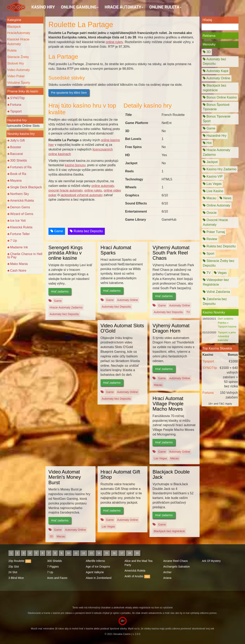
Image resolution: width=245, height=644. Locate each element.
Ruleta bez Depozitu (86, 231)
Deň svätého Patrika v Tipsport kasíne (227, 323)
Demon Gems (20, 207)
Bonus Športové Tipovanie (216, 107)
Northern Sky (19, 194)
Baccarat (16, 154)
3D (52, 536)
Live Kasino (213, 191)
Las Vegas (160, 458)
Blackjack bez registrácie (169, 531)
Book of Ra (18, 174)
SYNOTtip (17, 98)
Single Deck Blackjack (26, 187)
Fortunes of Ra (21, 167)
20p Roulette (16, 561)
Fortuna (16, 105)
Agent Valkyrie (95, 572)
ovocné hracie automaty (66, 190)
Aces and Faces (57, 578)
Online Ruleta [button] (165, 7)
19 (137, 553)
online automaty (103, 186)
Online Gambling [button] (80, 7)
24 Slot (13, 572)
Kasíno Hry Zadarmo (220, 169)
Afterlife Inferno (95, 561)
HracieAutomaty (19, 33)
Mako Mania (19, 264)
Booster (16, 147)
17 (122, 553)
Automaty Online (128, 300)
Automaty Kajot (216, 71)
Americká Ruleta (22, 201)
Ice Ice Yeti (18, 221)
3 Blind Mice (16, 578)
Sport (209, 254)
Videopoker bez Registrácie (216, 282)
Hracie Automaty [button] (124, 7)
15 (107, 553)
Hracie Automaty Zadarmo (66, 307)
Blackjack (14, 27)
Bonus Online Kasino (220, 97)
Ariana (167, 578)
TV (188, 312)
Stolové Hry (16, 63)
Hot (207, 143)
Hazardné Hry (215, 136)
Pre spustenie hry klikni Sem (69, 93)
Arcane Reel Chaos (175, 561)
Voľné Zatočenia (216, 292)
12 (84, 553)
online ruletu (93, 190)
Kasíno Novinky (214, 312)
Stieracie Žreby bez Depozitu (219, 263)
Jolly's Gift (17, 140)
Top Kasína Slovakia (217, 348)
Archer (167, 572)
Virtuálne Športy (19, 83)
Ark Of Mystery (211, 561)
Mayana (16, 181)
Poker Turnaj (214, 232)
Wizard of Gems (22, 214)
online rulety (114, 42)
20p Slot (14, 567)
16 (114, 553)
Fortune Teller (20, 234)
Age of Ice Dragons (98, 567)
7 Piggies (53, 567)
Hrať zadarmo (60, 291)
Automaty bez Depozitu (64, 314)
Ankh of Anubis (134, 576)
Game (57, 231)
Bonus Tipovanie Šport (217, 119)
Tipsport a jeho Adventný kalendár (227, 336)
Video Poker (16, 76)
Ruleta (12, 50)
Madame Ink (19, 247)
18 (129, 553)
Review (210, 239)
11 (76, 553)
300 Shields (19, 160)
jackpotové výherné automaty (82, 195)
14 (99, 553)
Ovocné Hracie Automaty (215, 222)
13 (91, 553)
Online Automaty (217, 205)
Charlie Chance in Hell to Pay (25, 256)
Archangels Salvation (177, 567)
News (225, 198)
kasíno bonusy (75, 165)
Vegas (220, 273)
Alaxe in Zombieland (99, 578)
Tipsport (16, 111)
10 (68, 553)
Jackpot (210, 162)
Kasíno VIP (213, 176)
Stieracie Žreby (18, 57)
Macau (158, 385)
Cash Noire (18, 271)
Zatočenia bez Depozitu (215, 301)
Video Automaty (19, 70)
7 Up (14, 241)
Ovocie (210, 213)
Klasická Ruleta (21, 227)
